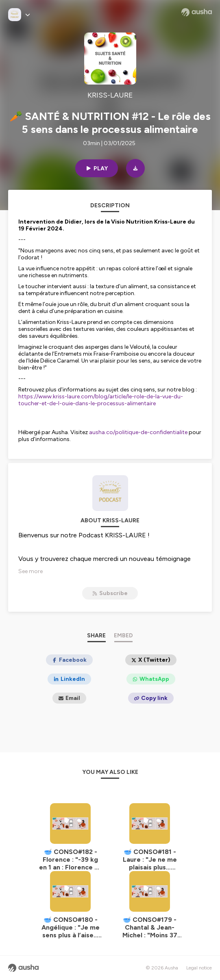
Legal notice (199, 968)
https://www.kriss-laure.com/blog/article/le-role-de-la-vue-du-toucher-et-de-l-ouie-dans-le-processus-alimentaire (101, 400)
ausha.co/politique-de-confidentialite (138, 432)
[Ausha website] (197, 12)
